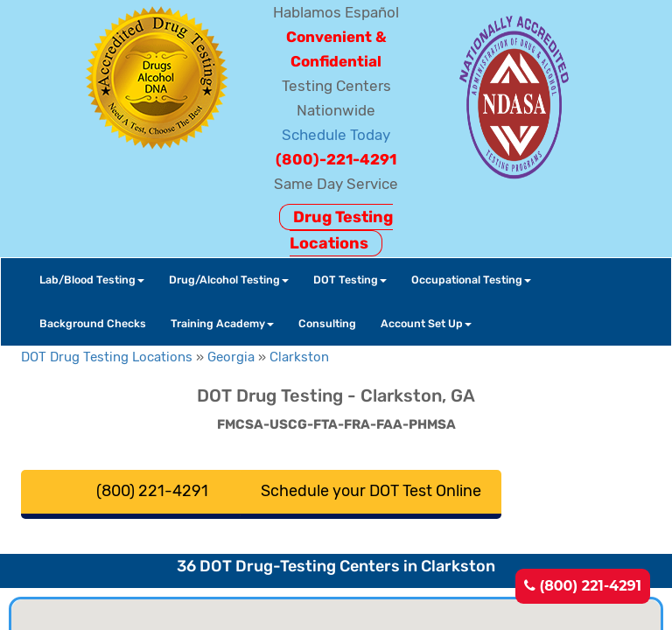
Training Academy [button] (222, 323)
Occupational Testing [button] (471, 280)
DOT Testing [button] (350, 280)
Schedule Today (336, 135)
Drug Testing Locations (341, 230)
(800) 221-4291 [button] (152, 491)
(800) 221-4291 (583, 586)
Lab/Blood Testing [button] (92, 280)
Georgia (231, 357)
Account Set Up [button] (426, 323)
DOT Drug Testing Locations (107, 357)
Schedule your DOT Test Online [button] (371, 491)
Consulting (327, 323)
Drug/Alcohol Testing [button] (229, 280)
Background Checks (93, 323)
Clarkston (299, 357)
